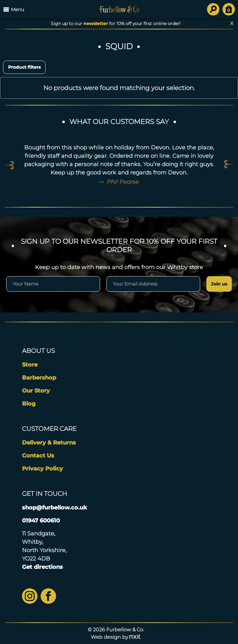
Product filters (24, 67)
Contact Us (38, 456)
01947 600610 (41, 521)
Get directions (42, 567)
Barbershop (39, 378)
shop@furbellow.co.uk (55, 508)
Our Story (36, 391)
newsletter (96, 24)
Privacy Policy (42, 469)
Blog (29, 404)
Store (30, 365)
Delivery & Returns (49, 443)
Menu (14, 9)
